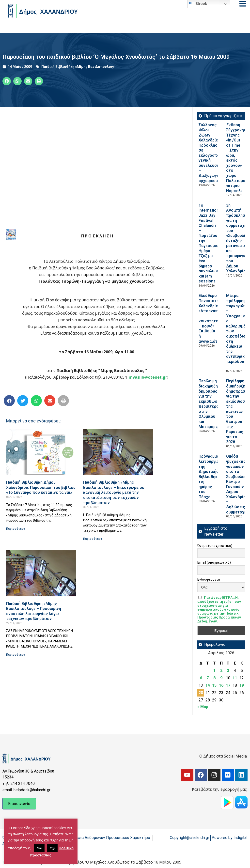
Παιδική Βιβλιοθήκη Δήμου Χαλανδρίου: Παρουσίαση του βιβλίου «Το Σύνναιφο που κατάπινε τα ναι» (41, 487)
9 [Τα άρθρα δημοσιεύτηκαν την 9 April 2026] (221, 678)
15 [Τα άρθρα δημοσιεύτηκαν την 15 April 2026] (214, 685)
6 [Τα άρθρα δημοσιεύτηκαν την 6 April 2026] (201, 678)
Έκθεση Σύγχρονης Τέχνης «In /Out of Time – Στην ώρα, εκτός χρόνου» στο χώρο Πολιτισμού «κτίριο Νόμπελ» (237, 158)
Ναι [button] (39, 848)
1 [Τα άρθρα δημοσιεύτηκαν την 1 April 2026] (214, 671)
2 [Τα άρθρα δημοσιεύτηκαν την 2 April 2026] (221, 671)
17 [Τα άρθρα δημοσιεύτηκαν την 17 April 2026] (228, 685)
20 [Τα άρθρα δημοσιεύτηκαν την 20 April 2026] (201, 693)
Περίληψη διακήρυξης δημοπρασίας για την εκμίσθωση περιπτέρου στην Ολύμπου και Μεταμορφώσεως (215, 404)
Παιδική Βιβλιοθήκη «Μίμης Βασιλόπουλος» (78, 67)
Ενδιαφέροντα (209, 579)
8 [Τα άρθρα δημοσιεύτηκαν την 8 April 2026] (214, 678)
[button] (7, 81)
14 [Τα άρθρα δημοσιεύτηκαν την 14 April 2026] (208, 685)
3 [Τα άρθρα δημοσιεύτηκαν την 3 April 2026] (228, 671)
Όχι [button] (52, 848)
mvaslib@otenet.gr (148, 377)
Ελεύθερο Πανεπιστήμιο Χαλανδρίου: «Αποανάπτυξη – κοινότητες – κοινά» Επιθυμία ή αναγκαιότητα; (213, 318)
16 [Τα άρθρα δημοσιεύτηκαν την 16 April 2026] (221, 685)
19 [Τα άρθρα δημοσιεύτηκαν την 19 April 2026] (242, 685)
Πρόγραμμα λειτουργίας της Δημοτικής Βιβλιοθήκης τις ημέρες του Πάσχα (210, 477)
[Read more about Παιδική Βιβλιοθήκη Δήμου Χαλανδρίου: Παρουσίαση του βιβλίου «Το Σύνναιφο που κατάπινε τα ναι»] (41, 452)
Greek (198, 4)
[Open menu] (243, 4)
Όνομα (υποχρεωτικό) (215, 546)
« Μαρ (203, 707)
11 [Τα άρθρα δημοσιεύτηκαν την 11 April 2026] (235, 678)
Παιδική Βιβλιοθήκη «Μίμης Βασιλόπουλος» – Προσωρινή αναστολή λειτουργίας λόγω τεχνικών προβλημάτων (34, 611)
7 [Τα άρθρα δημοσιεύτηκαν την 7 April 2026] (208, 678)
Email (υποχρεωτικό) (214, 562)
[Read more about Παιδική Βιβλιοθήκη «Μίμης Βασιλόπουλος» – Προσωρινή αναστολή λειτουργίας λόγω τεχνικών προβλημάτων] (41, 573)
